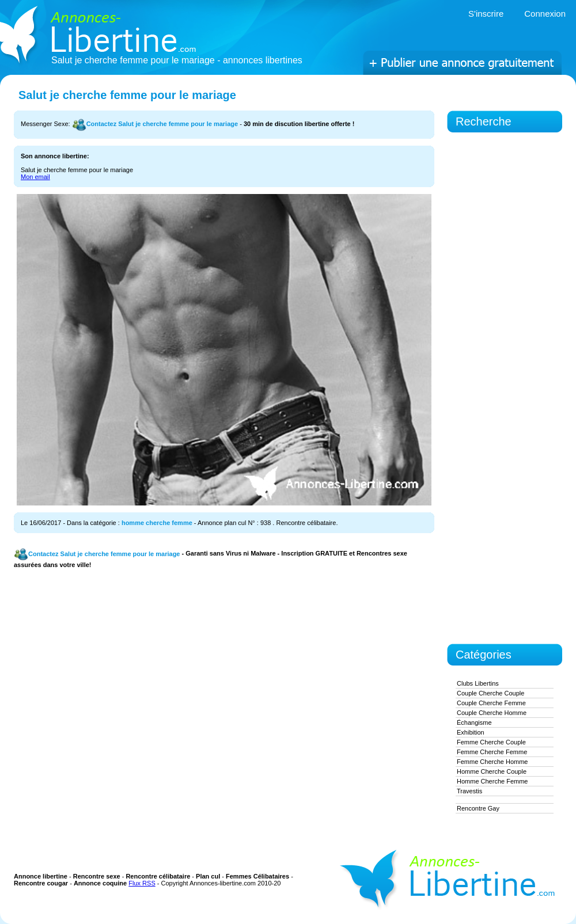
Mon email (35, 177)
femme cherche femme (492, 752)
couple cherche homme (492, 713)
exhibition (471, 732)
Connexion (545, 14)
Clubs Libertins (478, 683)
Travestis (469, 791)
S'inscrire (486, 14)
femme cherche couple (491, 742)
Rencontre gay (478, 808)
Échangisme (474, 723)
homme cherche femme (157, 523)
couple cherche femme (491, 703)
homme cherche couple (492, 771)
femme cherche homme (492, 762)
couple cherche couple (490, 693)
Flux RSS (142, 883)
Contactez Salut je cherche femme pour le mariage (155, 124)
